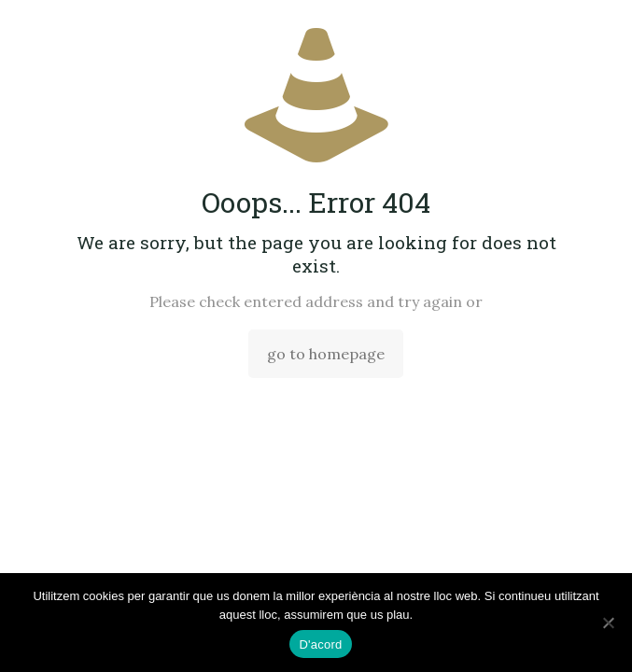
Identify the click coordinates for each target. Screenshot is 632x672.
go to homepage (326, 354)
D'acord (320, 644)
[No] (609, 623)
